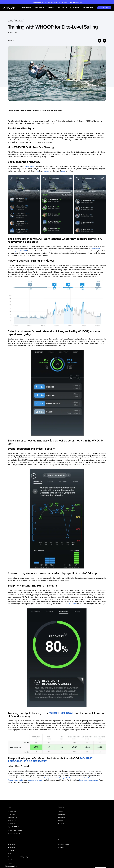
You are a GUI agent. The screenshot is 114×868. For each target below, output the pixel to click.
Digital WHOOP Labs (14, 827)
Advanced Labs (88, 8)
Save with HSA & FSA (76, 2)
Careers (61, 821)
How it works (39, 8)
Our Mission (62, 824)
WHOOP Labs (12, 824)
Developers (62, 814)
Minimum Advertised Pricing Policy (18, 857)
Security (10, 860)
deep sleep (73, 604)
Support (61, 811)
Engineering (62, 818)
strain (37, 171)
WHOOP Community (14, 833)
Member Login (12, 821)
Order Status (11, 814)
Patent (10, 863)
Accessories (75, 8)
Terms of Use (11, 844)
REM (64, 604)
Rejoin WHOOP (12, 818)
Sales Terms (11, 851)
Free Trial (51, 8)
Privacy (10, 854)
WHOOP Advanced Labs (15, 830)
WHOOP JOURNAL (61, 713)
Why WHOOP (62, 8)
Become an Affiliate (64, 844)
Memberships (26, 8)
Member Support (13, 811)
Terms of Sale (12, 847)
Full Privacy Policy (13, 866)
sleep (63, 171)
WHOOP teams (30, 167)
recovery (46, 171)
